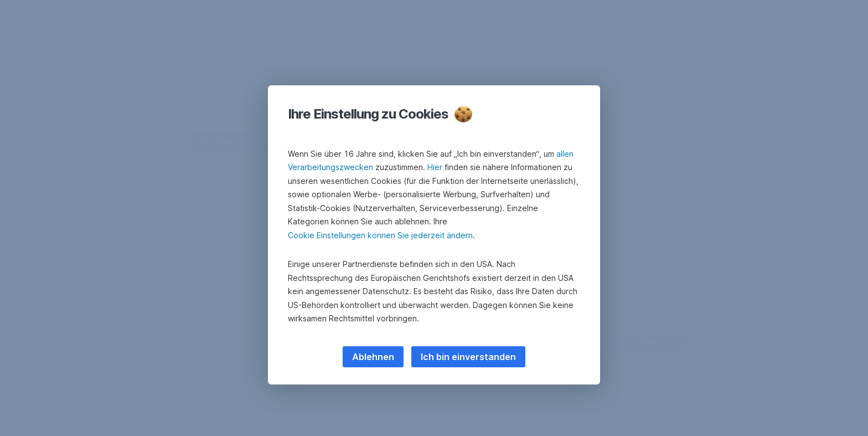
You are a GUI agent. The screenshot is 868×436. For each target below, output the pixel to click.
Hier (435, 167)
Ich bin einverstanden (468, 357)
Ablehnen (373, 357)
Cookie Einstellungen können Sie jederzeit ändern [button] (380, 235)
